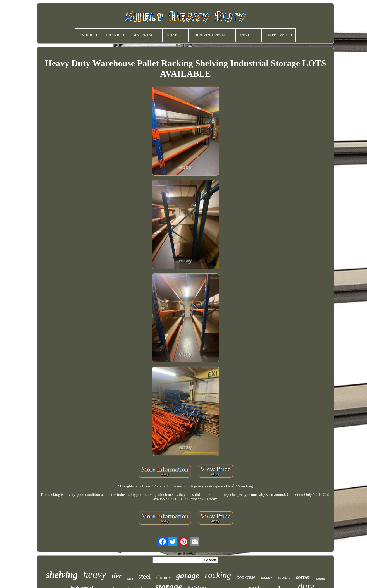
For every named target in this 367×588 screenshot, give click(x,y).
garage (188, 575)
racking (218, 575)
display (284, 578)
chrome (164, 577)
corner (303, 577)
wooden (267, 578)
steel (145, 576)
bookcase (246, 577)
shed (130, 579)
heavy (95, 574)
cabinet (320, 579)
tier (116, 576)
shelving (62, 575)
